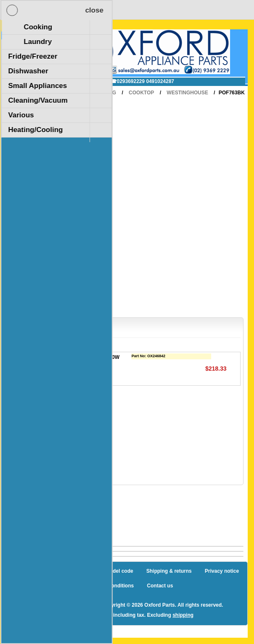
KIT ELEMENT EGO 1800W (88, 357)
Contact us (160, 586)
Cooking (104, 93)
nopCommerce (78, 605)
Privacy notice (222, 571)
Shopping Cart (40, 39)
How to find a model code (103, 571)
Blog (21, 571)
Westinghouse (187, 93)
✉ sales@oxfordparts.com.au (63, 81)
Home (72, 93)
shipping (183, 615)
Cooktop (141, 93)
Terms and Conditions (107, 586)
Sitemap (49, 571)
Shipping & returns (169, 571)
